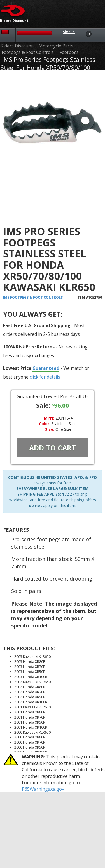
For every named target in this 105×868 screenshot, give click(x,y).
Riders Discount (17, 46)
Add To (53, 448)
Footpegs (69, 52)
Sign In (69, 32)
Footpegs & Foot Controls (28, 52)
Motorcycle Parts (56, 46)
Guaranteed (46, 368)
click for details (45, 377)
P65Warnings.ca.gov (43, 789)
